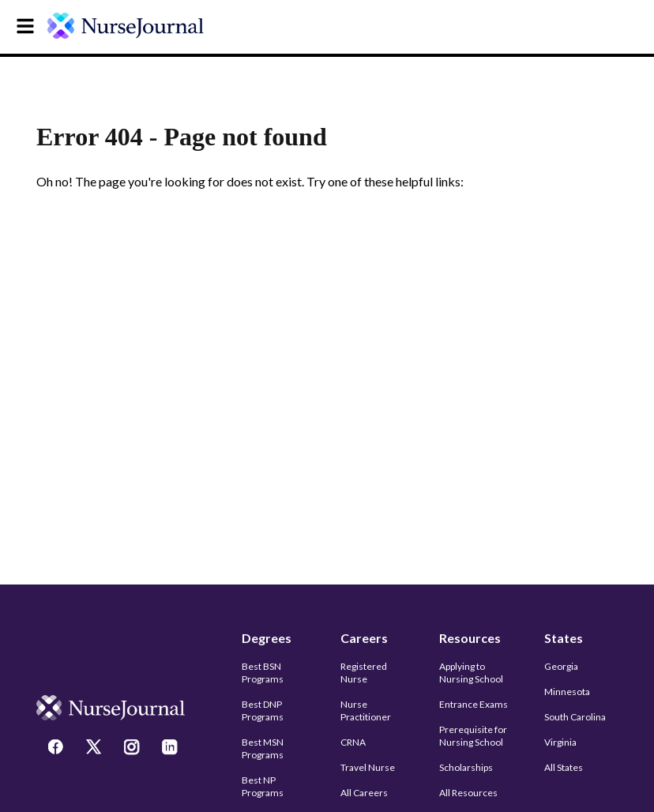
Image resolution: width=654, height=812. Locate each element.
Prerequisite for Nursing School (473, 736)
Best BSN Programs (263, 673)
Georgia (561, 666)
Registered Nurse (364, 673)
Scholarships (466, 767)
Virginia (560, 742)
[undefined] (136, 26)
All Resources (468, 793)
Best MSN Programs (263, 748)
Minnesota (567, 692)
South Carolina (575, 717)
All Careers (364, 793)
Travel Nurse (368, 767)
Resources (470, 638)
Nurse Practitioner (366, 710)
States (564, 638)
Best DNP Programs (263, 710)
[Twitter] (96, 749)
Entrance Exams (474, 704)
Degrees (267, 638)
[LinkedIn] (171, 749)
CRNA (353, 742)
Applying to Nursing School (471, 673)
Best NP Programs (263, 786)
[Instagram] (133, 749)
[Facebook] (58, 749)
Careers (364, 638)
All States (564, 767)
